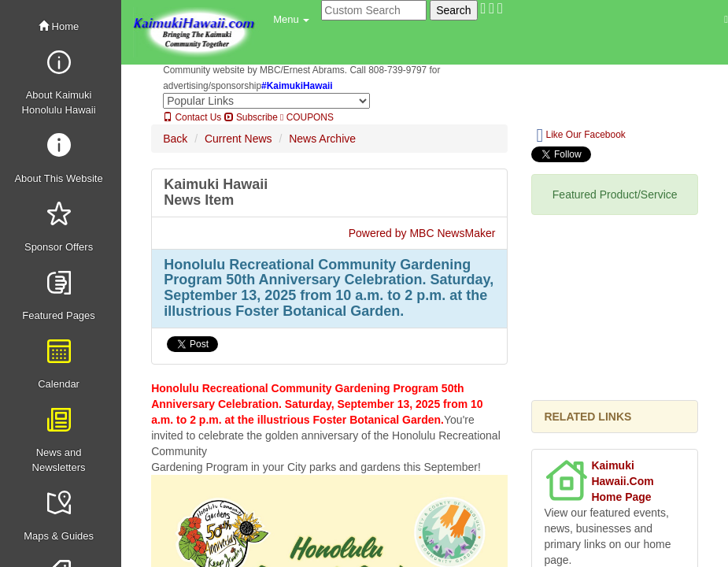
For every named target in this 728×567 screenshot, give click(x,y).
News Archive (322, 139)
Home (59, 26)
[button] (291, 20)
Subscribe (251, 117)
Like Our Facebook (580, 135)
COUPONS (307, 117)
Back (175, 139)
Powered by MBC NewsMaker (422, 233)
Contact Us (192, 117)
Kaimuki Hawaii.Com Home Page (622, 481)
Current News (238, 139)
